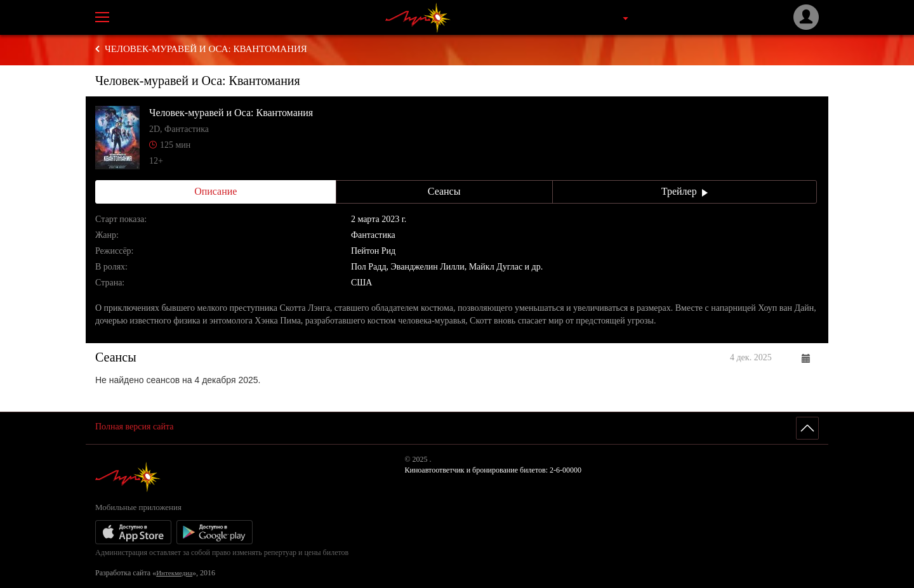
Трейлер (685, 191)
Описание (215, 191)
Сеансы (444, 191)
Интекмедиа (174, 573)
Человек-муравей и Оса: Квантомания (206, 49)
